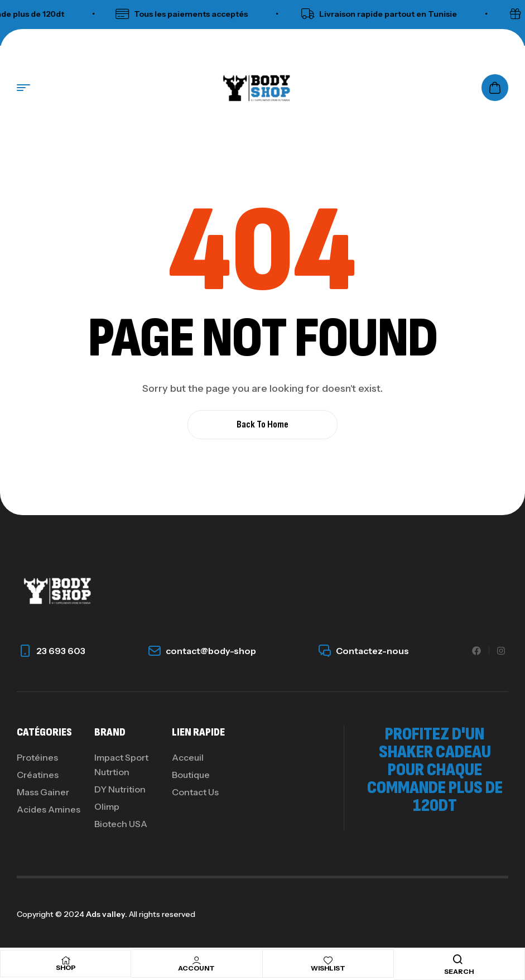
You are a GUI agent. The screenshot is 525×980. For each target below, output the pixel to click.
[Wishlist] (328, 960)
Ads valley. (107, 914)
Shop (66, 967)
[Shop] (66, 960)
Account (196, 968)
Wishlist (328, 968)
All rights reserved (161, 914)
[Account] (196, 960)
